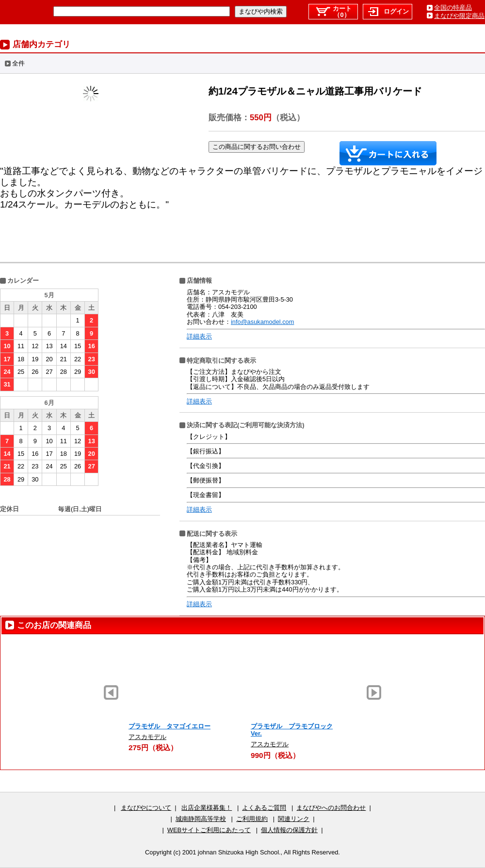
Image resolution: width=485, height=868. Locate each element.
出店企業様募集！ (207, 808)
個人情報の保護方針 (289, 830)
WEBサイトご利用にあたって (209, 830)
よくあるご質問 (264, 808)
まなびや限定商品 (459, 16)
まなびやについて (146, 808)
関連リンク (294, 819)
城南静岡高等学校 (201, 819)
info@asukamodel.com (262, 322)
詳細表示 (199, 336)
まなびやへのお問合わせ (331, 808)
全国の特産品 (453, 8)
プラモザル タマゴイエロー (170, 726)
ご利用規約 (252, 819)
